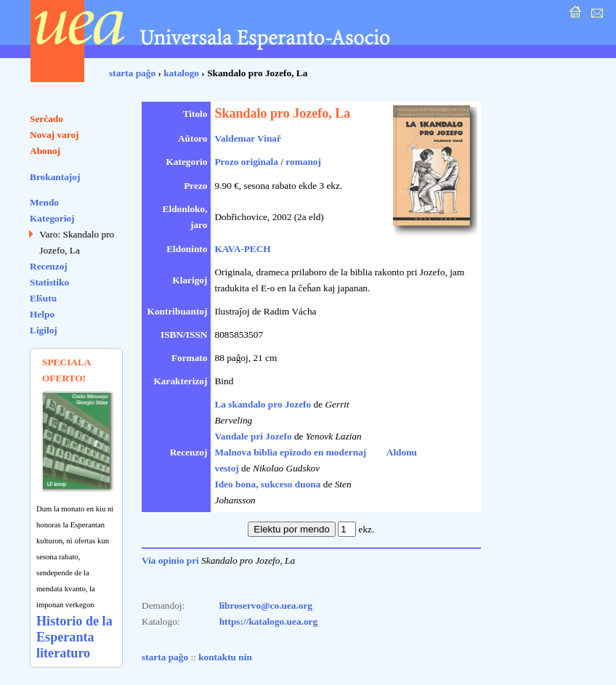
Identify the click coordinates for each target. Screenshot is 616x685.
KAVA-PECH (242, 249)
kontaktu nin (225, 657)
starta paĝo (132, 73)
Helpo (42, 314)
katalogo (181, 73)
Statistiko (49, 282)
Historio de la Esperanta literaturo (74, 637)
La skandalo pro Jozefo (263, 404)
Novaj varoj (54, 135)
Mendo (44, 202)
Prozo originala (246, 162)
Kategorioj (52, 218)
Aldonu (402, 452)
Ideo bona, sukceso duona (267, 484)
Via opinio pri (170, 560)
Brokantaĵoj (55, 177)
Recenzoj (49, 266)
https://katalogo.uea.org (269, 621)
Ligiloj (44, 330)
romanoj (303, 162)
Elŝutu (43, 298)
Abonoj (45, 151)
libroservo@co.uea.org (266, 605)
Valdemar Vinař (247, 138)
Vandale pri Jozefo (253, 436)
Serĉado (46, 119)
